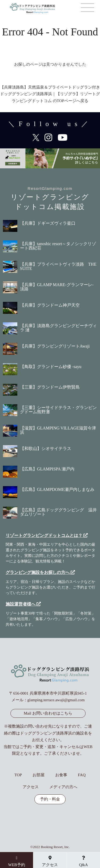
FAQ (82, 775)
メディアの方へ (63, 787)
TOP (18, 775)
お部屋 (39, 775)
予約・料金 (50, 799)
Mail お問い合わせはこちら (48, 713)
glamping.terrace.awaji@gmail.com (56, 700)
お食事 (61, 775)
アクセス (31, 787)
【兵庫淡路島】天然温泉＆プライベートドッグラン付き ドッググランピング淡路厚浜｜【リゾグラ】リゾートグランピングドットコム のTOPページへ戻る (50, 94)
